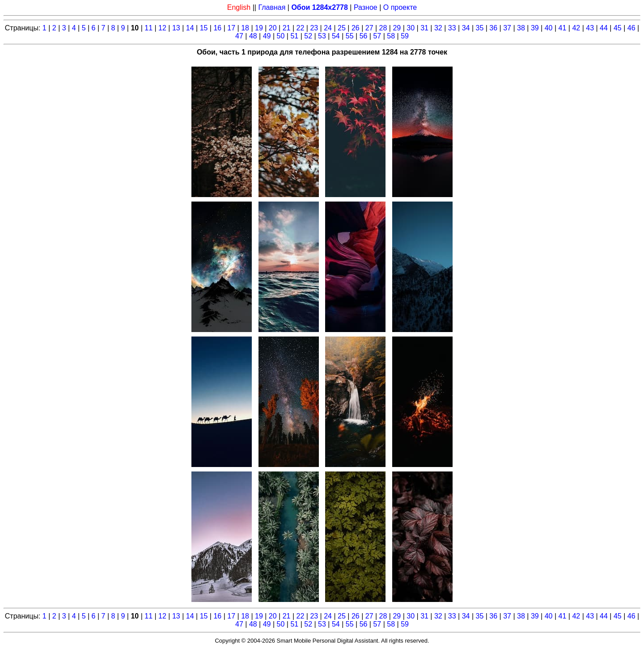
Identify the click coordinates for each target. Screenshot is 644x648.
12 (162, 28)
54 (336, 36)
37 (507, 28)
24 (328, 28)
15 (204, 28)
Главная (272, 7)
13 (176, 28)
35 (480, 28)
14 (190, 28)
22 (301, 28)
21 (287, 28)
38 (521, 28)
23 (314, 28)
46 (631, 28)
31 (424, 28)
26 (356, 28)
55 (350, 36)
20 (273, 28)
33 (452, 28)
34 (466, 28)
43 (590, 28)
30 (411, 28)
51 (294, 36)
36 (493, 28)
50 (281, 36)
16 (217, 28)
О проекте (400, 7)
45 (618, 28)
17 (231, 28)
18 (245, 28)
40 (549, 28)
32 (438, 28)
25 (342, 28)
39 (535, 28)
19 (259, 28)
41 (563, 28)
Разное (366, 7)
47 (239, 36)
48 (253, 36)
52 (308, 36)
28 (383, 28)
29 (397, 28)
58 (391, 36)
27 (369, 28)
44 (604, 28)
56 (364, 36)
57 (377, 36)
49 (267, 36)
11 (148, 28)
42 (576, 28)
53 (322, 36)
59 (405, 36)
